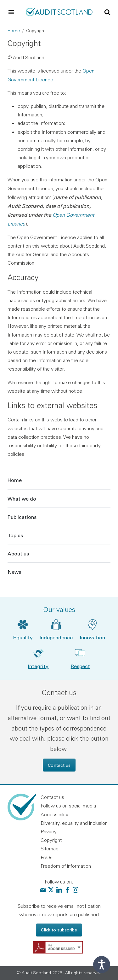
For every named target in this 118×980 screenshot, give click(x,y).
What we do (22, 499)
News (14, 572)
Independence (56, 637)
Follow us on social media (68, 806)
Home (14, 31)
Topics (15, 535)
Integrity (38, 666)
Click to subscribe (59, 930)
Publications (22, 517)
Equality (23, 637)
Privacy (49, 831)
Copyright (51, 840)
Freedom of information (66, 866)
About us (18, 553)
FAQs (47, 857)
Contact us (59, 765)
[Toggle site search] (107, 12)
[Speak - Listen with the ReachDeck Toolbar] (102, 965)
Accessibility (54, 814)
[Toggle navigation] (11, 12)
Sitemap (50, 848)
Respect (80, 666)
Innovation (93, 637)
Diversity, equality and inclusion (74, 823)
